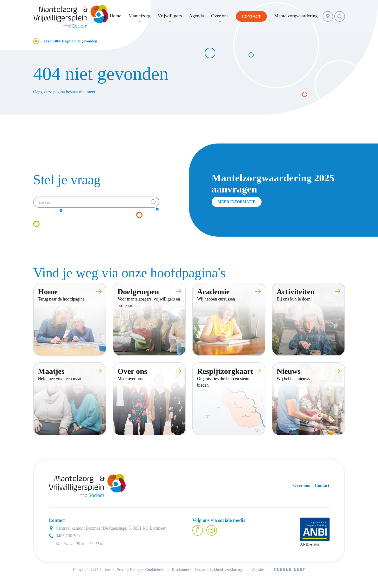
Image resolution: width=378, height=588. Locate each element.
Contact (322, 486)
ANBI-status (310, 545)
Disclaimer (181, 571)
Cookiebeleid (156, 571)
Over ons (301, 486)
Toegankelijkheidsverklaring (218, 571)
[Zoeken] (96, 203)
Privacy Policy (128, 571)
